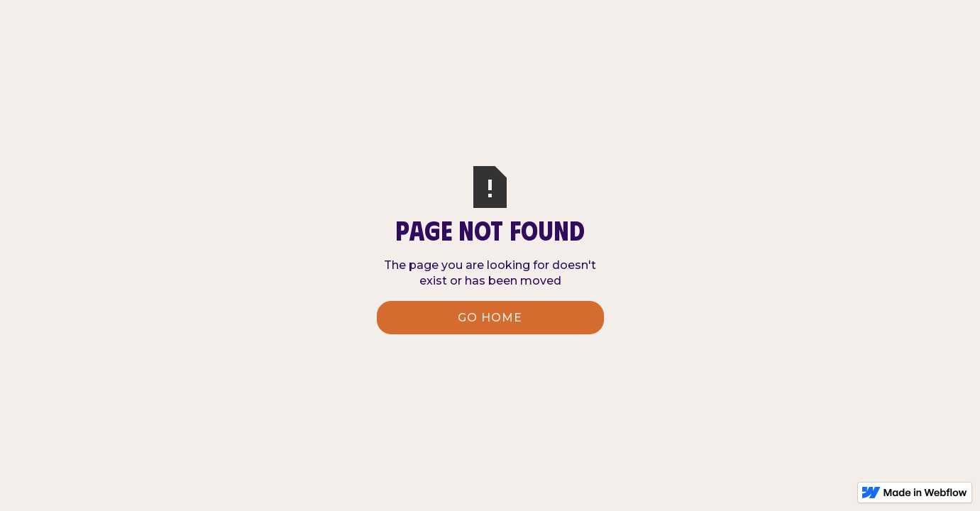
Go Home (490, 318)
